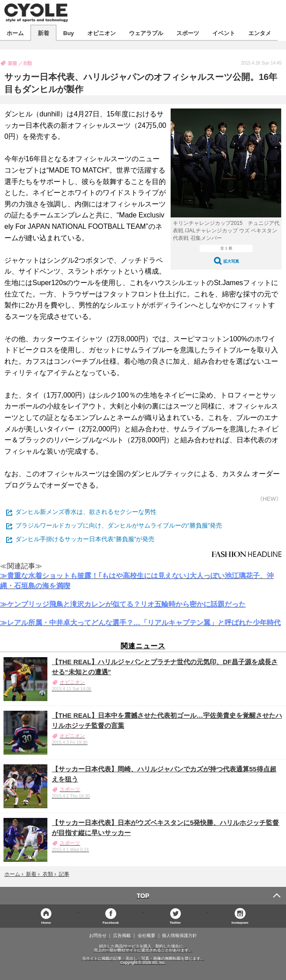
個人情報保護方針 (179, 936)
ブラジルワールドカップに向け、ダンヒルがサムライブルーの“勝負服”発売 (119, 525)
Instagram (240, 922)
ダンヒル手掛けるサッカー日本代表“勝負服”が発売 (85, 539)
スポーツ (188, 33)
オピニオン (102, 33)
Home (46, 922)
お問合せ (98, 936)
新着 (43, 33)
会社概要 (147, 936)
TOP (143, 896)
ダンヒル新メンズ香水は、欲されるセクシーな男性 (86, 512)
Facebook (111, 922)
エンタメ (260, 33)
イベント (224, 33)
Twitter (175, 922)
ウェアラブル (146, 33)
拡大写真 (231, 261)
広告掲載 (122, 936)
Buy (69, 33)
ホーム (15, 33)
